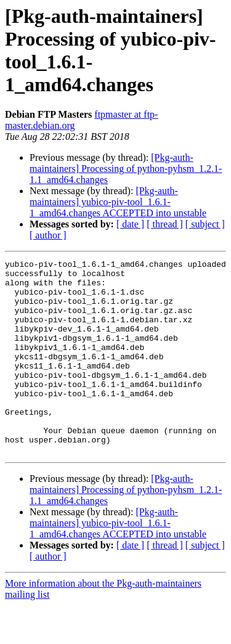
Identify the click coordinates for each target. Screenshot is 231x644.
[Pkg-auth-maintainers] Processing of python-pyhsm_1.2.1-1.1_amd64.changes (126, 169)
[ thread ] (165, 224)
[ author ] (48, 235)
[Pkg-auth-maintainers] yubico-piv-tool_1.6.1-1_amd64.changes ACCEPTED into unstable (118, 202)
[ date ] (130, 224)
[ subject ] (205, 224)
